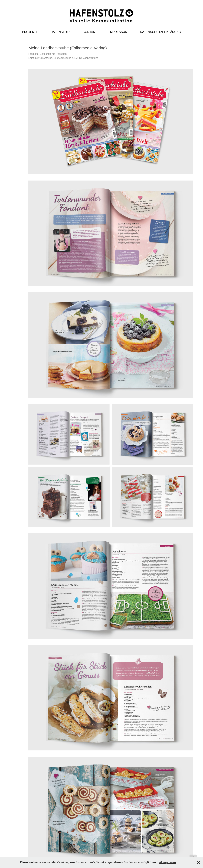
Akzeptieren (167, 862)
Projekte (30, 32)
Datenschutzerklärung (160, 32)
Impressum (118, 32)
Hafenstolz (61, 32)
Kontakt (90, 32)
